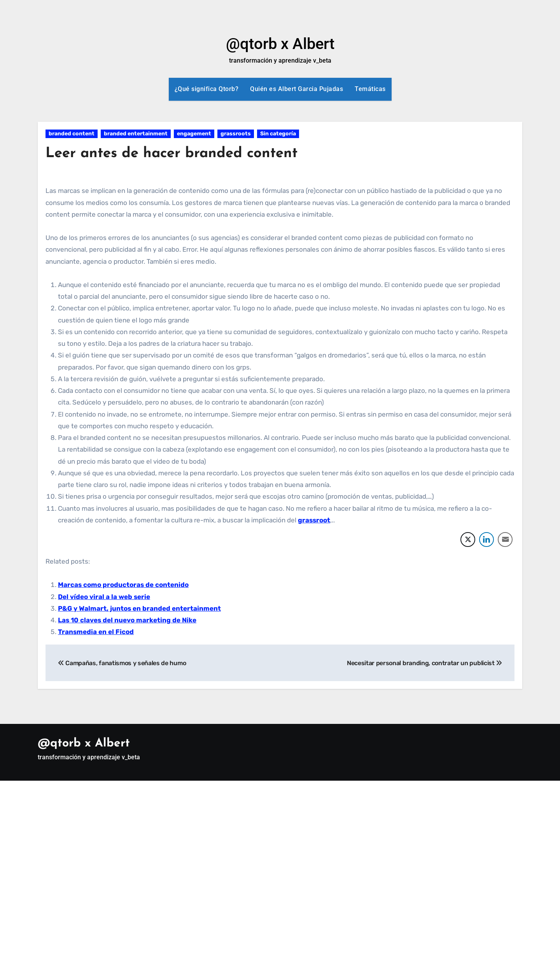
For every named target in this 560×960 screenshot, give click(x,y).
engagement (194, 134)
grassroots (236, 134)
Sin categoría (278, 134)
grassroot (314, 520)
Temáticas (370, 89)
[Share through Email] (505, 540)
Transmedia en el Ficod (96, 632)
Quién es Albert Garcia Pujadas (297, 89)
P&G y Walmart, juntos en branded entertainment (139, 608)
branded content (72, 134)
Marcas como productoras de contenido (123, 585)
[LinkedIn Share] (486, 540)
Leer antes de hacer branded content (177, 153)
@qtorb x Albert (280, 44)
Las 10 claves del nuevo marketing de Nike (127, 620)
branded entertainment (136, 134)
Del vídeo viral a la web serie (104, 597)
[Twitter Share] (468, 540)
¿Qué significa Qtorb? (207, 89)
